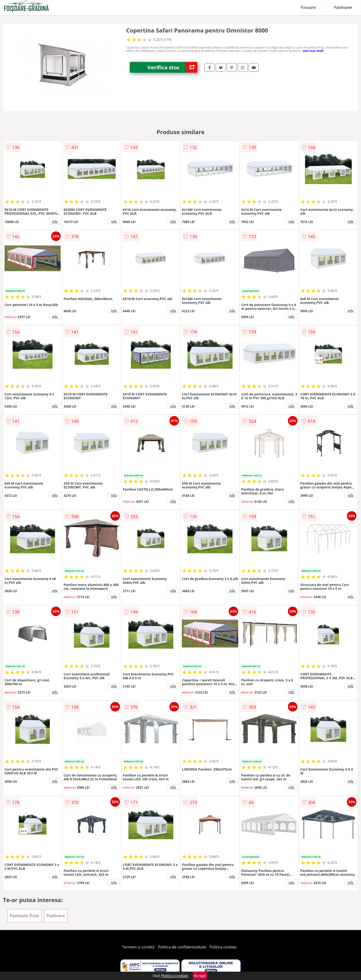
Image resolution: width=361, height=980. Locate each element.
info (55, 221)
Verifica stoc (172, 67)
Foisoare (308, 7)
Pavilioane (343, 7)
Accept (200, 976)
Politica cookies (223, 947)
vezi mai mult (313, 51)
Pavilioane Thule (25, 916)
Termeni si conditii (138, 947)
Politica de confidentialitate (182, 947)
